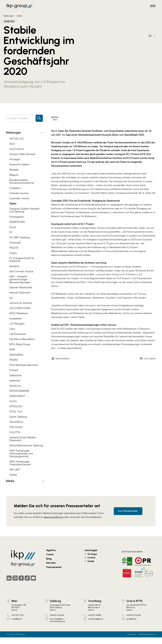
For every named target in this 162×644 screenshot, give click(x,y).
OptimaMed (16, 355)
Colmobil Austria (19, 193)
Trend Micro (16, 422)
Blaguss (14, 175)
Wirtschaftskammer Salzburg (26, 445)
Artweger (15, 159)
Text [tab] (55, 120)
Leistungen (91, 550)
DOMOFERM (17, 222)
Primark (14, 370)
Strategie (92, 554)
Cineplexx (15, 188)
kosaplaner (16, 318)
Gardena (14, 266)
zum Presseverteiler (128, 511)
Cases (50, 554)
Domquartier (17, 217)
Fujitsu (13, 253)
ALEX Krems (17, 149)
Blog (49, 559)
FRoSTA (14, 248)
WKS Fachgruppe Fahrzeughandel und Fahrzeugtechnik (21, 453)
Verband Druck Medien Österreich (23, 439)
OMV (12, 349)
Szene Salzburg (18, 417)
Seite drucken (62, 358)
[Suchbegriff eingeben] (24, 118)
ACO (12, 144)
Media (25, 481)
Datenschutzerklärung (147, 634)
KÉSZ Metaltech (19, 313)
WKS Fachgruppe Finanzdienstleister (20, 463)
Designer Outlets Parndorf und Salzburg (24, 210)
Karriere (51, 563)
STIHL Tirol (16, 411)
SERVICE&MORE (19, 391)
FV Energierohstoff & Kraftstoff (22, 260)
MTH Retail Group (20, 344)
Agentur (51, 550)
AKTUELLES (17, 139)
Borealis (14, 170)
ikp (11, 298)
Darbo (13, 203)
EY (11, 232)
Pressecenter (54, 567)
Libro (12, 329)
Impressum (132, 634)
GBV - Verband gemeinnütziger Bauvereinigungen (20, 279)
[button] (152, 36)
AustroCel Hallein (19, 164)
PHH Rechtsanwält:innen (24, 365)
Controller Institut (19, 198)
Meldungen (24, 133)
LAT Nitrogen (17, 324)
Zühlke (13, 475)
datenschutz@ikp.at (54, 517)
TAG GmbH (16, 427)
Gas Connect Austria (21, 271)
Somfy (13, 401)
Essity (13, 227)
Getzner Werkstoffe (21, 287)
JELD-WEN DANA (20, 308)
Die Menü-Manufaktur (22, 339)
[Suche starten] (39, 117)
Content (91, 558)
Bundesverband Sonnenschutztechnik (22, 181)
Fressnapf (15, 243)
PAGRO (14, 360)
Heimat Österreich (20, 293)
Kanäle (91, 561)
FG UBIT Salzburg (20, 237)
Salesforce (15, 375)
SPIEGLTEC (16, 406)
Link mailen (150, 358)
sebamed (15, 380)
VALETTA (15, 432)
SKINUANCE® (17, 396)
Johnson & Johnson (21, 303)
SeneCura (15, 386)
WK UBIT (15, 470)
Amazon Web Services (22, 154)
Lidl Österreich (18, 334)
